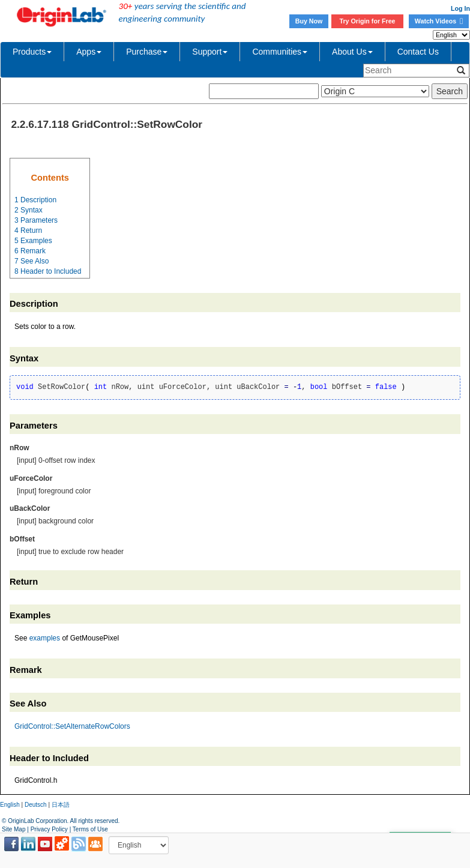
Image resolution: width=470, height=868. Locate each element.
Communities (280, 52)
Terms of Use (90, 829)
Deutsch (36, 805)
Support (210, 52)
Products (32, 52)
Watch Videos (439, 21)
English (10, 805)
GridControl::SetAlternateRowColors (72, 726)
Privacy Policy (49, 829)
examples (45, 638)
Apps (89, 52)
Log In (460, 8)
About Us (352, 52)
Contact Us (418, 52)
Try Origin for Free (368, 21)
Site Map (14, 829)
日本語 (61, 805)
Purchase (147, 52)
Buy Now (309, 21)
